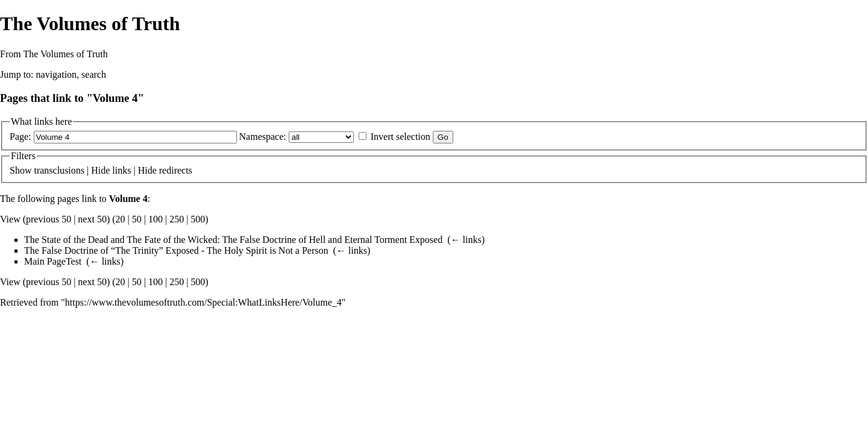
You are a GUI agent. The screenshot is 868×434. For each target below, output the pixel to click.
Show (20, 170)
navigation (57, 74)
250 (177, 219)
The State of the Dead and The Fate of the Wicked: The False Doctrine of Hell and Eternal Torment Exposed (233, 240)
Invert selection (401, 137)
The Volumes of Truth (90, 24)
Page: (20, 137)
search (94, 74)
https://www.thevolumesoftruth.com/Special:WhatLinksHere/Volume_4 (203, 302)
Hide (100, 170)
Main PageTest (53, 261)
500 (198, 219)
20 (121, 219)
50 (137, 219)
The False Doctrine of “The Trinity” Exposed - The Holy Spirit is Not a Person (176, 250)
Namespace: (263, 137)
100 (156, 219)
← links (466, 240)
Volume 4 (128, 199)
